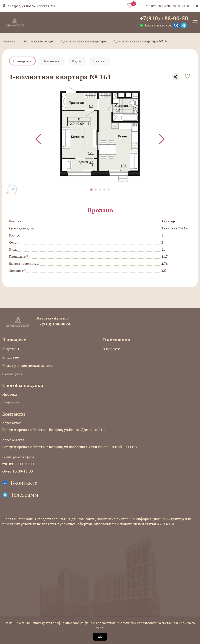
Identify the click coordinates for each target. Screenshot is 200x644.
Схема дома (12, 374)
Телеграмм (25, 495)
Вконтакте (24, 483)
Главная (9, 41)
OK (100, 637)
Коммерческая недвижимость (28, 366)
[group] (100, 134)
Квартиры (11, 349)
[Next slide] (162, 139)
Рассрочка (11, 403)
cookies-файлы (84, 623)
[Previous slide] (38, 139)
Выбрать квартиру (38, 41)
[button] (91, 190)
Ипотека (10, 394)
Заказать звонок (158, 25)
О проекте (111, 349)
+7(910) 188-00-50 (164, 18)
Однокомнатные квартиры (84, 41)
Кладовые (11, 357)
